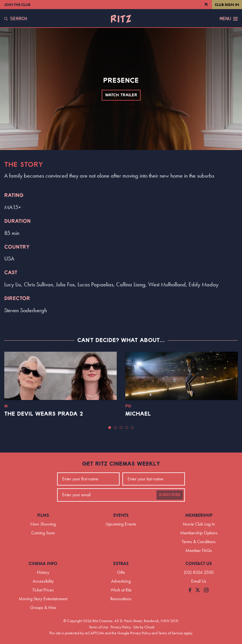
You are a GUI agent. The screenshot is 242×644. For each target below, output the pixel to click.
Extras (121, 563)
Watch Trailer (121, 95)
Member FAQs (199, 550)
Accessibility (43, 581)
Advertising (121, 581)
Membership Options (199, 533)
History (43, 572)
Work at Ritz (121, 590)
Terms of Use (99, 627)
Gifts (121, 572)
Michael (138, 414)
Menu (229, 19)
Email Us (199, 581)
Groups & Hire (43, 607)
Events (121, 515)
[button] (110, 428)
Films (43, 515)
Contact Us (199, 563)
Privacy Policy (121, 627)
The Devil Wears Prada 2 (44, 414)
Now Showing (43, 524)
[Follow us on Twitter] (198, 590)
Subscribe (170, 495)
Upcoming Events (121, 524)
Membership (199, 515)
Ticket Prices (43, 590)
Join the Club (17, 5)
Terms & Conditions (199, 542)
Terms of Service (171, 633)
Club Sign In (227, 5)
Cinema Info (43, 563)
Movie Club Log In (199, 524)
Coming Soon (43, 533)
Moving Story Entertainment (43, 599)
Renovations (121, 599)
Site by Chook (144, 627)
